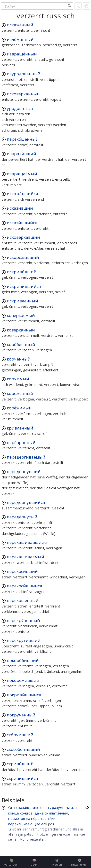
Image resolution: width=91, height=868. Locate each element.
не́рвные (39, 818)
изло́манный (20, 39)
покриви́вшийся (24, 695)
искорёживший (23, 257)
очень (46, 807)
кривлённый (20, 428)
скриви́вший (20, 764)
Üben (34, 862)
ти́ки (52, 818)
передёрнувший (24, 472)
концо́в (26, 813)
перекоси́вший (22, 571)
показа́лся (23, 807)
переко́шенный (23, 139)
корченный (19, 359)
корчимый (18, 379)
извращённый (22, 54)
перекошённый (23, 600)
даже (39, 813)
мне (36, 807)
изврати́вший (21, 154)
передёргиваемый (26, 457)
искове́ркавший (23, 237)
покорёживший (23, 680)
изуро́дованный (24, 74)
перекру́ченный (23, 620)
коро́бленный (21, 344)
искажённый (20, 25)
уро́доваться (20, 108)
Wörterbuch (11, 862)
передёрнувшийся (26, 502)
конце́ (14, 813)
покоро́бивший (23, 660)
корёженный (20, 393)
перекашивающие (24, 824)
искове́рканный (23, 94)
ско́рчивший (20, 735)
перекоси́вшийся (25, 586)
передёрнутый (22, 517)
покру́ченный (21, 715)
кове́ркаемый (21, 315)
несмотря (17, 818)
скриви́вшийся (22, 778)
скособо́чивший (23, 749)
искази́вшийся (22, 223)
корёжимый (19, 408)
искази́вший (20, 208)
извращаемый (22, 174)
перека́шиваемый (25, 557)
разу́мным (61, 807)
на (28, 818)
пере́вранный (21, 442)
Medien (57, 862)
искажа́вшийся (22, 194)
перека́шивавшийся (28, 542)
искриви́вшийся (24, 286)
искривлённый (22, 301)
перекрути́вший (24, 640)
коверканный (21, 330)
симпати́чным (56, 813)
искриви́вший (22, 272)
